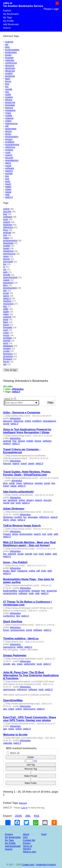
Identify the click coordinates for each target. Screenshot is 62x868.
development (10, 288)
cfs (5, 269)
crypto (6, 351)
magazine (10, 110)
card (5, 330)
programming (12, 145)
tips (7, 176)
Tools (44, 834)
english (9, 73)
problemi (10, 142)
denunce (10, 66)
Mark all (13, 753)
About (26, 834)
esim (6, 343)
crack (6, 333)
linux (6, 230)
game (6, 296)
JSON (18, 816)
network (9, 118)
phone (8, 131)
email (6, 293)
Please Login (51, 9)
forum (8, 81)
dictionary (10, 68)
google (9, 89)
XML (28, 816)
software (10, 168)
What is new (29, 852)
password (8, 283)
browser (9, 58)
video (6, 314)
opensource (11, 123)
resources (8, 304)
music (6, 335)
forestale (8, 327)
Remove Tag (31, 769)
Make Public (31, 783)
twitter (8, 187)
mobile (9, 116)
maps (8, 113)
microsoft (8, 262)
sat (5, 364)
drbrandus (18, 389)
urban (8, 189)
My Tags (8, 17)
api (7, 44)
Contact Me (29, 840)
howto (6, 248)
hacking (7, 301)
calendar (10, 60)
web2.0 (9, 197)
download (8, 243)
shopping (8, 356)
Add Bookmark (11, 24)
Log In (24, 808)
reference (10, 147)
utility (6, 309)
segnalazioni (12, 160)
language (10, 105)
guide (8, 94)
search (9, 155)
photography (12, 137)
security (9, 158)
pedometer (11, 129)
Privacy (27, 843)
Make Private (31, 776)
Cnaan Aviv (28, 865)
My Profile (8, 21)
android (9, 42)
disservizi (10, 71)
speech (9, 171)
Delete (31, 757)
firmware (8, 359)
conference (11, 63)
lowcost (9, 108)
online (8, 121)
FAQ (25, 837)
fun (7, 87)
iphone (9, 100)
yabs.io (8, 3)
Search (7, 28)
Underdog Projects (46, 865)
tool (7, 179)
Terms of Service (28, 847)
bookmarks (11, 52)
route (8, 152)
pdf (7, 126)
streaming (8, 251)
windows (8, 225)
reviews (9, 150)
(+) (35, 761)
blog (7, 47)
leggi (6, 319)
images (9, 97)
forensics (8, 354)
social (8, 166)
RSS (37, 816)
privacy (9, 139)
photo (8, 134)
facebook (10, 76)
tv (4, 267)
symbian (8, 338)
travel (8, 184)
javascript (10, 102)
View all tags (11, 370)
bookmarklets (12, 50)
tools (8, 181)
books (8, 55)
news (6, 256)
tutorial (7, 341)
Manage (23, 803)
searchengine (10, 277)
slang (8, 163)
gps (7, 92)
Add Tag (31, 765)
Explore (7, 11)
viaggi (8, 192)
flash (8, 79)
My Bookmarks (11, 14)
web (7, 195)
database (8, 346)
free (7, 84)
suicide (9, 173)
